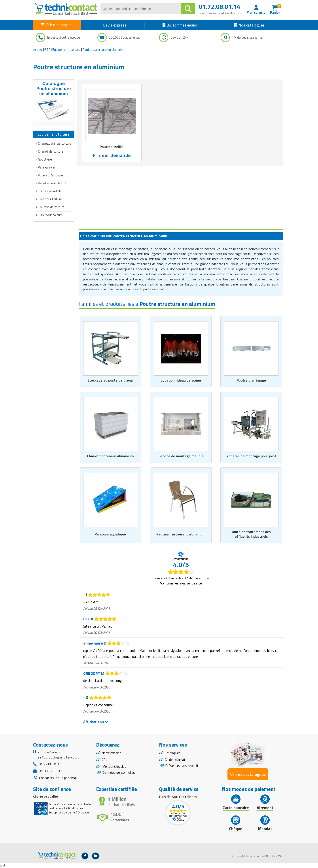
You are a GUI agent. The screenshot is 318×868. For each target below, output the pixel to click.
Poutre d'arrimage (251, 380)
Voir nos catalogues (248, 775)
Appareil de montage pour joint (251, 456)
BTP (47, 50)
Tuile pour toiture (50, 215)
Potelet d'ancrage (50, 175)
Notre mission (112, 754)
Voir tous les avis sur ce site (181, 583)
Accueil (38, 50)
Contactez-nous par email (58, 778)
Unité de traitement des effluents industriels (251, 534)
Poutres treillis (112, 147)
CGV (105, 761)
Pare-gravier (47, 167)
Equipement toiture (66, 50)
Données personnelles (119, 775)
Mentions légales (115, 769)
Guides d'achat (176, 761)
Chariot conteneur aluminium (110, 456)
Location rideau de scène (181, 380)
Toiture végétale (50, 191)
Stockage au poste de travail (111, 380)
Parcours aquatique (111, 534)
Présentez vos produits (183, 768)
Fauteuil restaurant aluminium (181, 534)
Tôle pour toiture (50, 199)
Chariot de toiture (51, 151)
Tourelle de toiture (51, 207)
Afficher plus (96, 722)
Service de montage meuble (181, 456)
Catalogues (173, 754)
